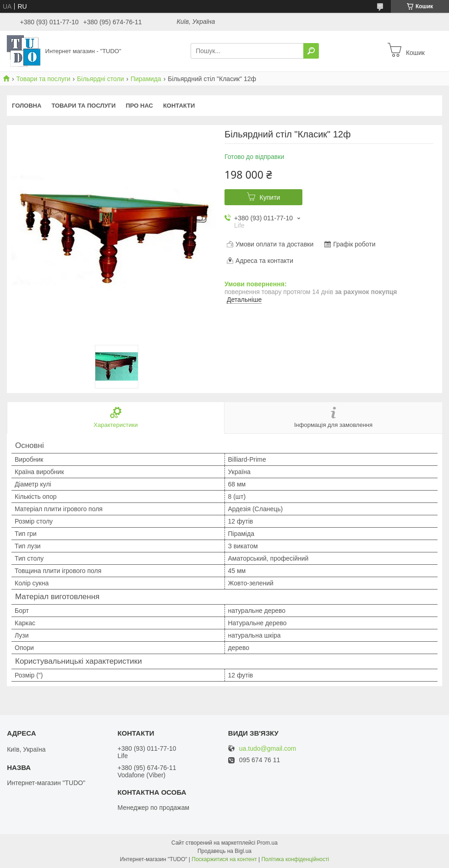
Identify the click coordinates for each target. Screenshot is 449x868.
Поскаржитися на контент (224, 859)
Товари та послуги (43, 79)
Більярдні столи (100, 79)
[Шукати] (311, 51)
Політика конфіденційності (295, 859)
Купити (270, 197)
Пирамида (146, 79)
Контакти (179, 106)
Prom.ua (267, 843)
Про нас (139, 106)
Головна (27, 106)
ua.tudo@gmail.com (268, 749)
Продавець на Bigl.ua (224, 851)
